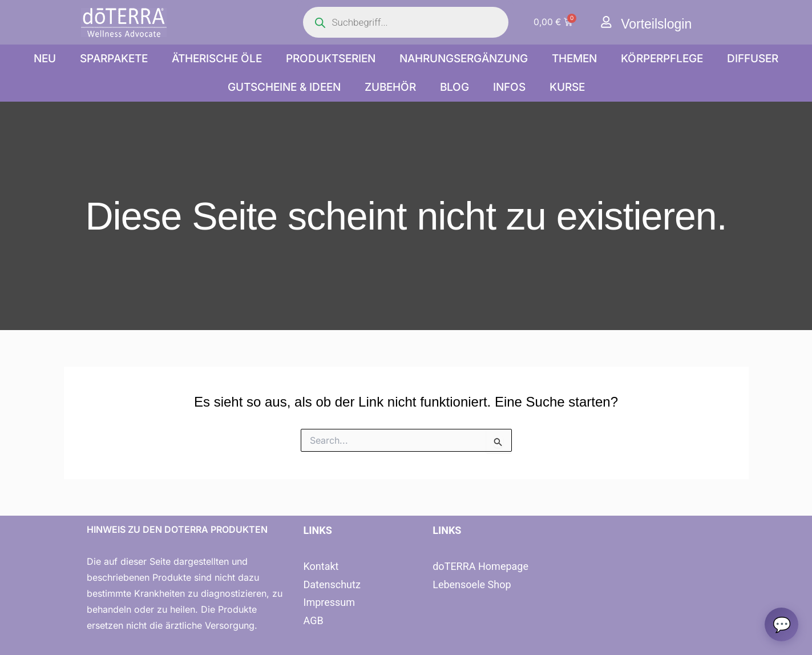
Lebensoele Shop (472, 584)
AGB (313, 620)
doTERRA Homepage (480, 566)
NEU (45, 59)
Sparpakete (114, 59)
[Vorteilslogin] (606, 22)
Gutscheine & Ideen (284, 87)
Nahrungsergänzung (464, 59)
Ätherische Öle (217, 59)
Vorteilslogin (658, 24)
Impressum (329, 602)
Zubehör (390, 87)
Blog (455, 87)
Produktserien (331, 59)
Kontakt (321, 566)
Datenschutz (332, 584)
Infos (509, 87)
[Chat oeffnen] (781, 624)
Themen (574, 59)
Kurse (567, 87)
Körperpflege (662, 59)
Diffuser (753, 59)
